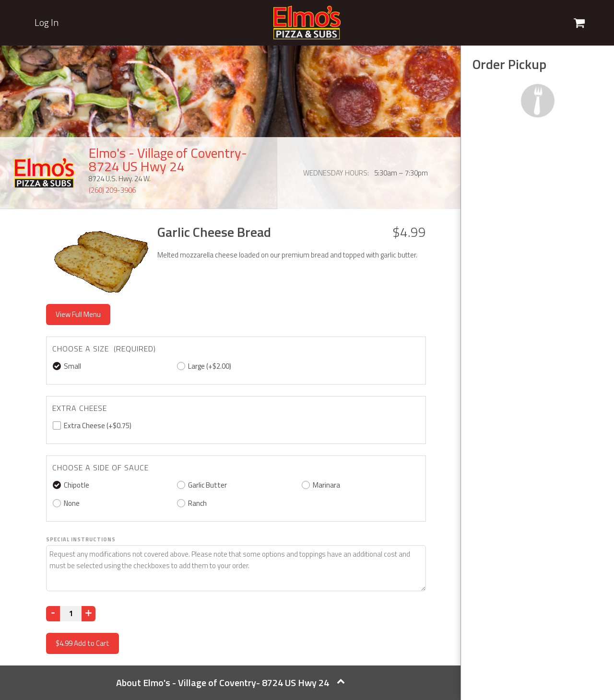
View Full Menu (78, 314)
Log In (47, 23)
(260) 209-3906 (112, 190)
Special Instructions (81, 539)
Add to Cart (83, 643)
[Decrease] (53, 614)
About (230, 682)
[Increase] (89, 614)
